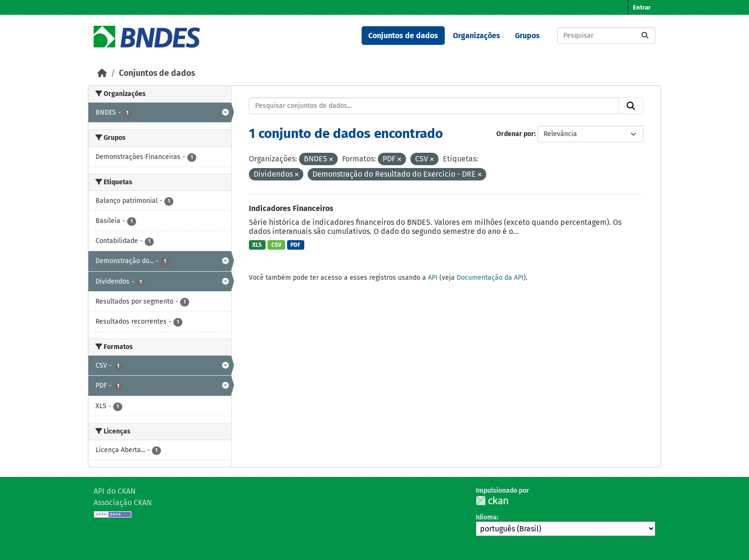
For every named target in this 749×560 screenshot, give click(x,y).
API (433, 278)
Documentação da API (490, 278)
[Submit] (645, 36)
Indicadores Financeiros (291, 208)
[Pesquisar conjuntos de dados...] (606, 36)
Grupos (527, 36)
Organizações (476, 36)
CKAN (492, 501)
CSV (276, 245)
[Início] (102, 73)
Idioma (486, 517)
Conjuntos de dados (403, 36)
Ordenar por (515, 134)
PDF (295, 245)
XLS (257, 245)
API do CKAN (115, 491)
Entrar (642, 7)
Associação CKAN (123, 502)
